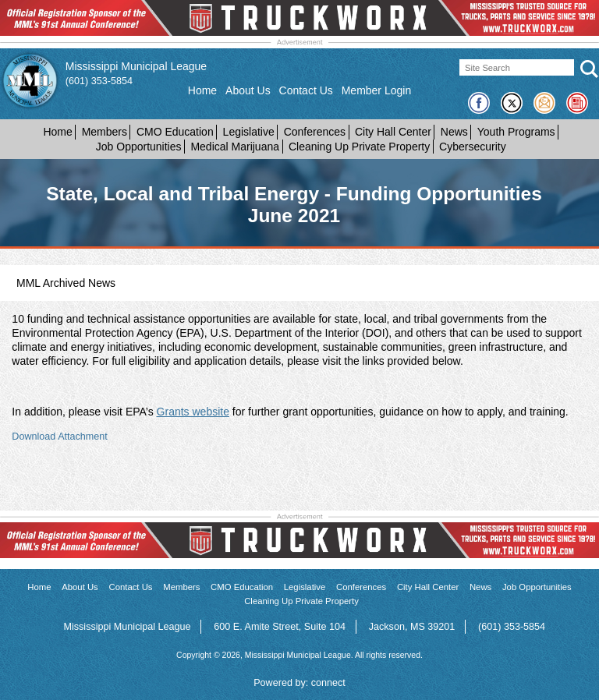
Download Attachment (60, 437)
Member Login (377, 90)
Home (202, 90)
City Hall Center (393, 132)
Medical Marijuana (235, 147)
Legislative (249, 132)
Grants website (193, 412)
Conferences (315, 132)
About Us (248, 90)
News (454, 132)
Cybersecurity (473, 147)
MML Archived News (66, 283)
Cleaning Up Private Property (359, 147)
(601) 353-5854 (99, 81)
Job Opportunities (139, 147)
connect (328, 683)
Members (105, 132)
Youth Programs (516, 132)
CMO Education (175, 132)
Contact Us (306, 90)
